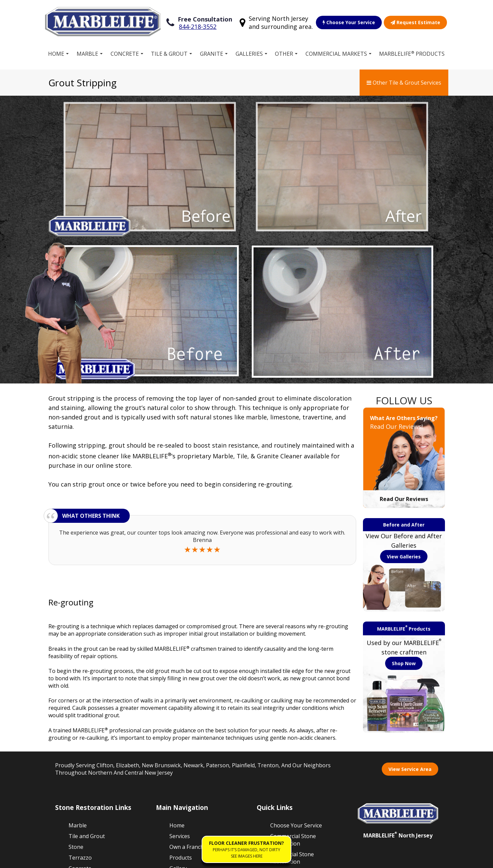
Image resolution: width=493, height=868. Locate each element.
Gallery (178, 721)
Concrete (125, 50)
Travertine (82, 753)
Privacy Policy (147, 859)
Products (181, 710)
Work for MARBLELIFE (288, 740)
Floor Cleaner (287, 754)
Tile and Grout (87, 689)
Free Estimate (187, 732)
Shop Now (404, 516)
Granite (212, 50)
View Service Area (410, 621)
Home (56, 50)
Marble (87, 50)
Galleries (249, 50)
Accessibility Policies (194, 859)
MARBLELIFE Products (412, 50)
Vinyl (75, 742)
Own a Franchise (190, 699)
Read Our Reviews (404, 351)
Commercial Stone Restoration (293, 692)
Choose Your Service (349, 21)
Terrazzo (80, 710)
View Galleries (404, 409)
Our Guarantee (289, 725)
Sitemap (66, 859)
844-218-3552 (198, 25)
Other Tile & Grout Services (404, 79)
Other (284, 50)
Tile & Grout (169, 50)
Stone (76, 699)
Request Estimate (416, 21)
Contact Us (284, 765)
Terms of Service (103, 859)
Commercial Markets (336, 50)
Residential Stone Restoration (292, 711)
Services (180, 689)
